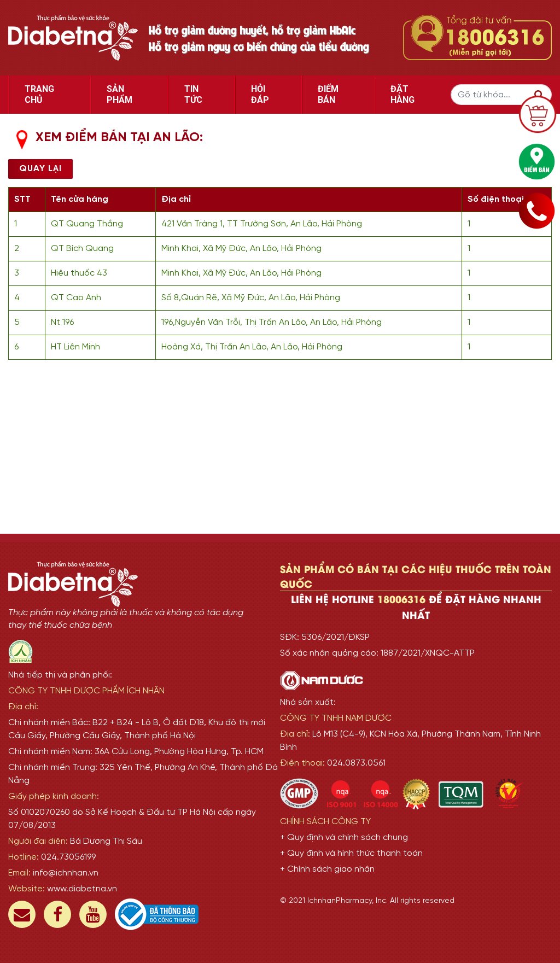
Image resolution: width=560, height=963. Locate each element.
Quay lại (40, 169)
